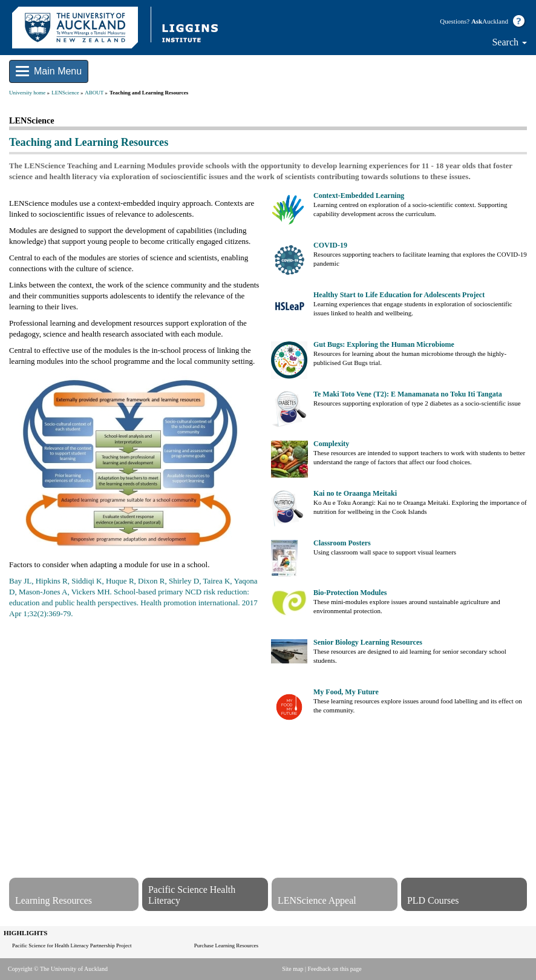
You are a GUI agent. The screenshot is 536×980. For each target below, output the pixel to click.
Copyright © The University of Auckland (58, 969)
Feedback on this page (335, 969)
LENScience (65, 93)
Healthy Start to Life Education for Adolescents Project (399, 295)
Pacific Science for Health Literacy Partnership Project (72, 945)
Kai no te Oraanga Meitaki (355, 493)
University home (27, 93)
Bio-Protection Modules (350, 593)
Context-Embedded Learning (359, 196)
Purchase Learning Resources (226, 945)
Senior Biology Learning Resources (368, 642)
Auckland (490, 21)
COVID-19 (330, 245)
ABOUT (94, 93)
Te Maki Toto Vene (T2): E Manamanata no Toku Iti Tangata (408, 394)
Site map (293, 969)
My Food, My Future (346, 692)
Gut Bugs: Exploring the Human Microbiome (384, 344)
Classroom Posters (342, 543)
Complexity (331, 444)
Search (509, 42)
